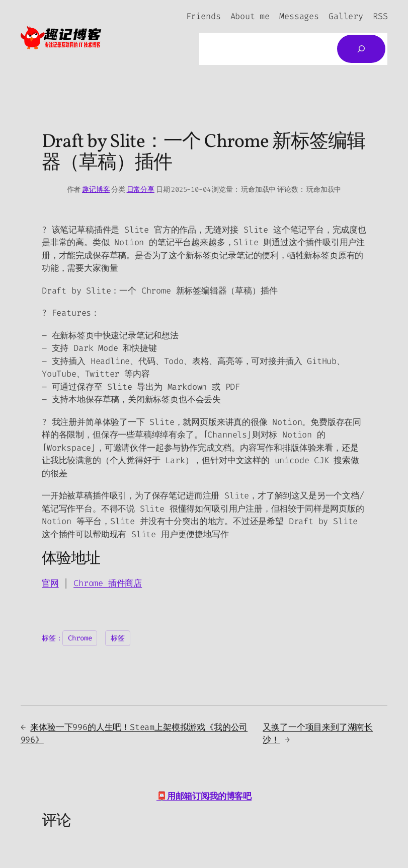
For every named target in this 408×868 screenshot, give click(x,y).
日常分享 (141, 190)
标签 (118, 638)
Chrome (91, 583)
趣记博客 (96, 190)
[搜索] (361, 49)
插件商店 (125, 583)
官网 (50, 583)
